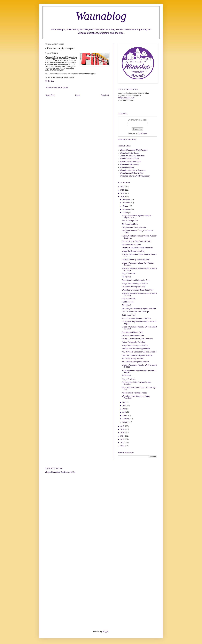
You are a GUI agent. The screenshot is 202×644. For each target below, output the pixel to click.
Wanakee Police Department (131, 162)
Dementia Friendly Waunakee (133, 335)
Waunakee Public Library (129, 164)
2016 (123, 429)
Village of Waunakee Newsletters (132, 156)
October (126, 206)
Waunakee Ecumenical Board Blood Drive (138, 290)
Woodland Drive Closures (132, 245)
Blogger (105, 632)
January (126, 422)
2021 (123, 187)
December (127, 200)
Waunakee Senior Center (129, 153)
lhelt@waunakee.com (126, 98)
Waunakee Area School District (132, 173)
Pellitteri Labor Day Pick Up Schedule (136, 260)
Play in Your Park (128, 379)
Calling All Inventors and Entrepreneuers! (137, 339)
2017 (123, 426)
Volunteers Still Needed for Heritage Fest (137, 248)
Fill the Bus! (126, 277)
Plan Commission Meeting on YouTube (136, 318)
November (127, 203)
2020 (123, 190)
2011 (123, 446)
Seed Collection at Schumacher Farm (136, 280)
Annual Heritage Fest (130, 221)
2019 (123, 193)
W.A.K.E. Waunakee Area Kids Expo (136, 312)
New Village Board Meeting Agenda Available (139, 309)
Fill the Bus (49, 81)
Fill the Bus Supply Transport (133, 359)
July (124, 402)
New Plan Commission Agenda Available (137, 355)
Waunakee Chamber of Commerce (133, 170)
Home (78, 95)
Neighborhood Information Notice (134, 393)
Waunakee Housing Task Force (134, 287)
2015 (123, 433)
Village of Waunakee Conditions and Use (60, 472)
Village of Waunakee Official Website (134, 150)
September (127, 209)
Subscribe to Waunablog (127, 139)
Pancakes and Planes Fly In (132, 332)
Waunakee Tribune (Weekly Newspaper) (135, 176)
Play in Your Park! (129, 274)
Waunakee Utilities (127, 167)
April (124, 412)
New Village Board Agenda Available (136, 362)
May (124, 409)
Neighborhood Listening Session (134, 227)
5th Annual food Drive (130, 224)
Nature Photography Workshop (134, 342)
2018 (123, 197)
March (125, 415)
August (125, 213)
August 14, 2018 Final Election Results (136, 241)
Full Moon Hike (128, 302)
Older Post (105, 95)
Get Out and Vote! (129, 315)
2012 (123, 443)
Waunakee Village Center (129, 159)
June (124, 406)
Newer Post (50, 95)
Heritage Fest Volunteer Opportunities (136, 349)
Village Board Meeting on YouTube (135, 284)
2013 (123, 439)
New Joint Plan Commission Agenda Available (139, 352)
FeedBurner (142, 133)
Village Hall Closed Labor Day (133, 251)
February (126, 419)
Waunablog (101, 16)
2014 (123, 436)
